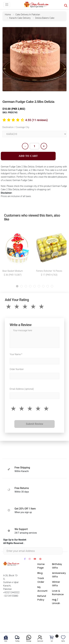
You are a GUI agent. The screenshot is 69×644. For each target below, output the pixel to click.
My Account (42, 589)
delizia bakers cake (45, 18)
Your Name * (16, 354)
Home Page (41, 566)
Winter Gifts (56, 584)
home (8, 15)
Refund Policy (42, 598)
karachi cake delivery (20, 18)
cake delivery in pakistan (28, 15)
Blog (40, 573)
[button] (17, 286)
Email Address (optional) (22, 389)
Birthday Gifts (57, 566)
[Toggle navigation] (7, 5)
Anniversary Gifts (59, 575)
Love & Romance (58, 593)
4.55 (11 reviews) (37, 120)
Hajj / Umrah (56, 601)
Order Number (17, 369)
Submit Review (35, 424)
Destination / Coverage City (16, 127)
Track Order (41, 580)
